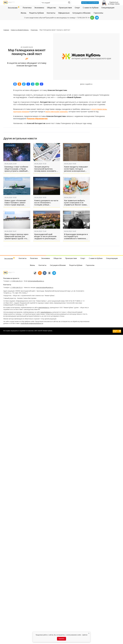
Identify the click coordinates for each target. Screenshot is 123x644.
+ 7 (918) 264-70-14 (16, 281)
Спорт (77, 8)
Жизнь (23, 13)
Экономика (39, 8)
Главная (6, 30)
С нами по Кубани (91, 8)
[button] (15, 84)
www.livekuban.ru (44, 308)
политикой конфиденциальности (32, 323)
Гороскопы (98, 13)
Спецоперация (108, 8)
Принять (62, 639)
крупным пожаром (21, 112)
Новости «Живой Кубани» (20, 30)
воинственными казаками (57, 112)
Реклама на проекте (11, 278)
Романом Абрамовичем (37, 119)
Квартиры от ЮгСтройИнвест (89, 3)
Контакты (51, 13)
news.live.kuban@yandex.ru (45, 287)
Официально (64, 13)
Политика (27, 8)
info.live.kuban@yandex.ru (36, 281)
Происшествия (65, 8)
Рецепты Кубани (37, 13)
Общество (51, 8)
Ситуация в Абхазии (81, 13)
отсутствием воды (99, 109)
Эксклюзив (14, 8)
